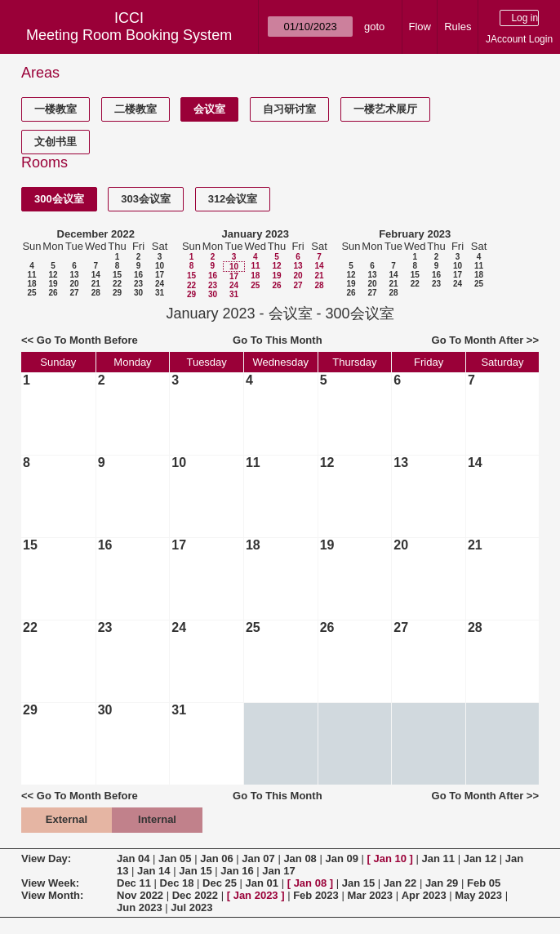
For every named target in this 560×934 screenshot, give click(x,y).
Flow (420, 27)
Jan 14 (153, 871)
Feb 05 (484, 883)
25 (31, 293)
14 (96, 275)
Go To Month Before (87, 340)
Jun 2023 (140, 907)
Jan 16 (237, 871)
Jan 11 (438, 858)
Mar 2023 (370, 895)
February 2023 (415, 234)
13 (74, 275)
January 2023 (256, 234)
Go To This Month (278, 340)
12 (53, 275)
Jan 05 (175, 858)
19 (53, 284)
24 (160, 284)
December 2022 (96, 234)
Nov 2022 (140, 895)
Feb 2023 (316, 895)
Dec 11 (134, 883)
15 (117, 275)
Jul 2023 (191, 907)
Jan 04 (133, 858)
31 (160, 293)
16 (138, 275)
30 (138, 293)
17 (160, 275)
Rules (458, 27)
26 (53, 293)
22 (117, 284)
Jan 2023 (256, 895)
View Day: (46, 858)
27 (74, 293)
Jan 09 (341, 858)
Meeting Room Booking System (129, 35)
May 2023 (478, 895)
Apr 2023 (424, 895)
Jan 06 (216, 858)
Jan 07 (258, 858)
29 (117, 293)
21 (96, 284)
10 (160, 266)
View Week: (50, 883)
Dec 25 (220, 883)
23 (138, 284)
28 (96, 293)
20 (74, 284)
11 (31, 275)
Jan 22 (400, 883)
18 (31, 284)
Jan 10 (390, 858)
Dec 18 (177, 883)
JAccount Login (519, 39)
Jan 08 (300, 858)
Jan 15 (195, 871)
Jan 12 (480, 858)
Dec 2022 (195, 895)
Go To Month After (478, 340)
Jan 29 (442, 883)
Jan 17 (278, 871)
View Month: (52, 895)
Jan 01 (262, 883)
